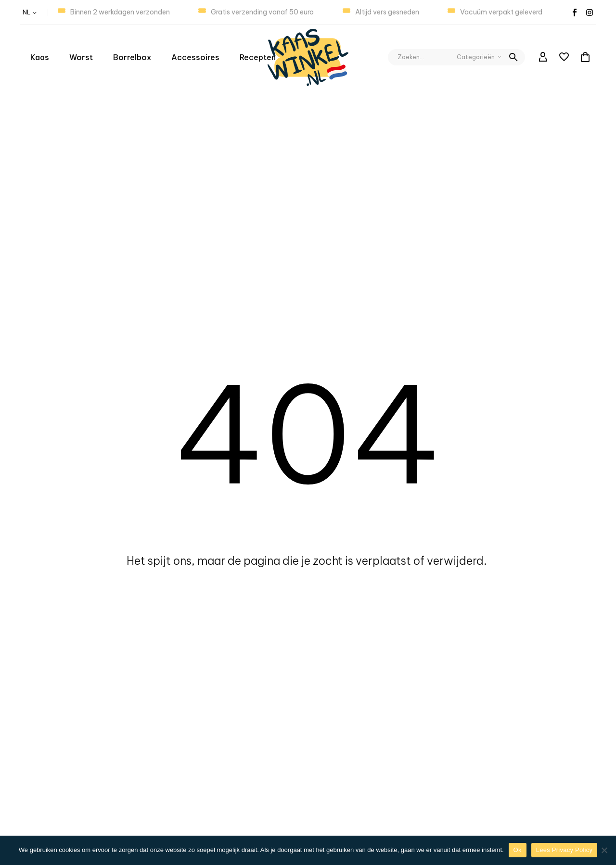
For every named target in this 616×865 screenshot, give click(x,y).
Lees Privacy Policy (564, 850)
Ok (518, 850)
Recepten (258, 57)
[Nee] (604, 850)
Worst (81, 57)
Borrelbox (132, 57)
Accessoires (195, 57)
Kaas (40, 57)
